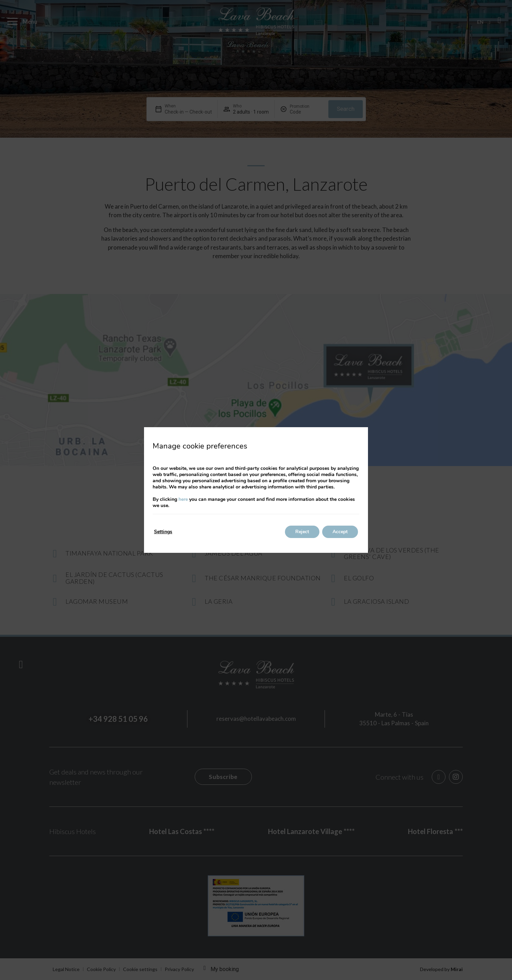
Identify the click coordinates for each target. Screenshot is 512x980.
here (183, 499)
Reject (302, 532)
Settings (163, 532)
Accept (340, 532)
